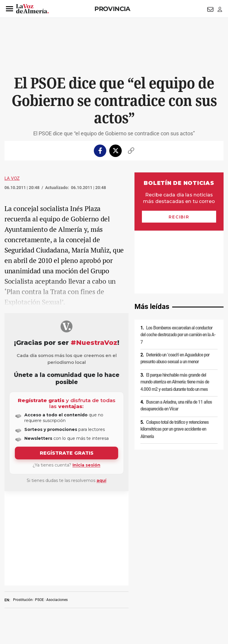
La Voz (12, 178)
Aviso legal (12, 593)
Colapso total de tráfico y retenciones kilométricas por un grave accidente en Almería (175, 366)
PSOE (39, 505)
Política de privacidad (43, 593)
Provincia (112, 9)
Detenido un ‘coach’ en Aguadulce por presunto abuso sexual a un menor (175, 295)
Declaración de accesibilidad (156, 603)
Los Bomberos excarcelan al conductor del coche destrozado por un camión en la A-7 (178, 272)
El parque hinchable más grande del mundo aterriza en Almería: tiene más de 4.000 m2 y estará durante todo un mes (175, 319)
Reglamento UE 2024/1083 (47, 603)
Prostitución (23, 505)
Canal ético (84, 603)
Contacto (214, 593)
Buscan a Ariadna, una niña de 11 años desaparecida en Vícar (176, 343)
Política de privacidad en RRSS (177, 593)
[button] (9, 9)
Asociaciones (57, 505)
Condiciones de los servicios (124, 593)
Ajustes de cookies (113, 603)
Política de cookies (81, 593)
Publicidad (11, 603)
